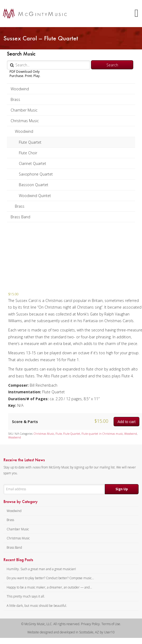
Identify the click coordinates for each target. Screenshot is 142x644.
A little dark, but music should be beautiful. (37, 606)
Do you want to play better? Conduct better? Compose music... (50, 578)
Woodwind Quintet (35, 196)
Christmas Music (25, 121)
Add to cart (127, 422)
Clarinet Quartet (33, 163)
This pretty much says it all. (26, 596)
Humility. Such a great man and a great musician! (41, 569)
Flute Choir (28, 153)
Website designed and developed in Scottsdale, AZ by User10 (71, 632)
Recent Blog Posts (18, 560)
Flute (59, 434)
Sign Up (122, 489)
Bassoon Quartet (34, 185)
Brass (15, 99)
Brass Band (20, 217)
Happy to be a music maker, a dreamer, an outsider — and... (49, 587)
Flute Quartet (30, 142)
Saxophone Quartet (36, 174)
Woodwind (20, 89)
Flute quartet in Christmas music (102, 434)
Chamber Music (24, 110)
